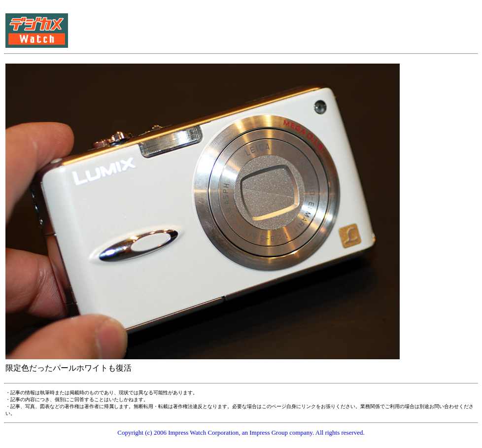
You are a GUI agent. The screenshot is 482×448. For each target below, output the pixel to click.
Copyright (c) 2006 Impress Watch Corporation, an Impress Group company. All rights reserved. (241, 432)
